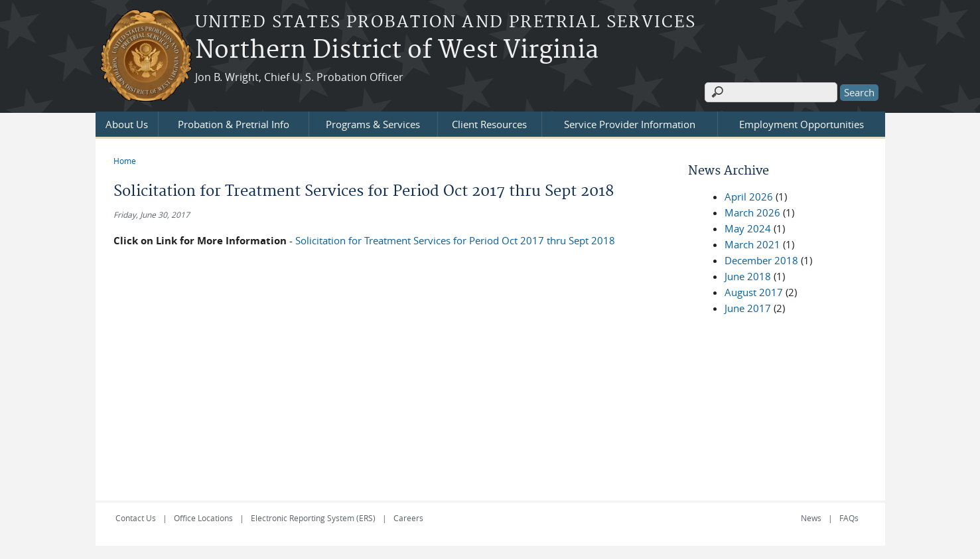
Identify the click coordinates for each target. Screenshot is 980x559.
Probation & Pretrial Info (234, 124)
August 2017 (754, 292)
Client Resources (489, 124)
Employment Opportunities (802, 124)
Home (125, 161)
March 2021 (752, 244)
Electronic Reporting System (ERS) (313, 518)
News (811, 518)
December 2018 (761, 260)
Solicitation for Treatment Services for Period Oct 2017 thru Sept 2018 (455, 240)
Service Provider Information (630, 124)
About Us (127, 124)
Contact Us (136, 518)
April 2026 (749, 197)
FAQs (849, 518)
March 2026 (752, 212)
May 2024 (748, 228)
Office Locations (203, 518)
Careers (408, 518)
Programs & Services (373, 124)
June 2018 (748, 276)
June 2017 (748, 308)
